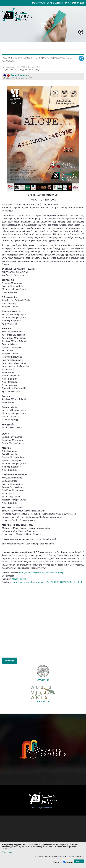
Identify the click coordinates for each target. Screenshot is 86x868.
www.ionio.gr (43, 673)
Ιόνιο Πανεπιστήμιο (74, 3)
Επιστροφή (10, 661)
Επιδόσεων (69, 863)
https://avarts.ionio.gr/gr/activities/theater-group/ (42, 573)
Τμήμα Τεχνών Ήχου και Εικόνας (46, 3)
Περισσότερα (7, 852)
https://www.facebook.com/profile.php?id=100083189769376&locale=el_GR (47, 582)
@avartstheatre (19, 579)
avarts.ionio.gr (43, 694)
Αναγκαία (59, 863)
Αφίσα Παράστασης (17, 75)
